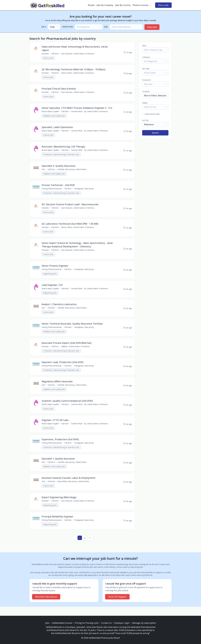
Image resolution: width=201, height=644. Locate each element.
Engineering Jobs (50, 278)
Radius (145, 103)
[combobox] (54, 27)
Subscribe (152, 27)
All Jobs (91, 5)
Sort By (145, 120)
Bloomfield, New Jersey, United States (74, 489)
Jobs (47, 623)
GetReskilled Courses (62, 623)
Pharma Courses (140, 5)
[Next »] (90, 547)
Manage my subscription (144, 623)
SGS (43, 172)
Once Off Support (117, 606)
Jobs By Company (105, 5)
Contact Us (106, 623)
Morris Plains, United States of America (78, 73)
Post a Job (163, 5)
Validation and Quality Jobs (54, 117)
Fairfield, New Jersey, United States (72, 172)
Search (155, 133)
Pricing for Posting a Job (87, 623)
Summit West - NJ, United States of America (90, 113)
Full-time (55, 54)
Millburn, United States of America (76, 352)
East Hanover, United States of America (78, 54)
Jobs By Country (123, 5)
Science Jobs (48, 58)
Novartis (45, 54)
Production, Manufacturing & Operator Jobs (61, 156)
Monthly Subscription (46, 606)
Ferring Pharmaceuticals (52, 191)
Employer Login (122, 623)
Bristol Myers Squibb (50, 113)
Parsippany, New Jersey (84, 191)
